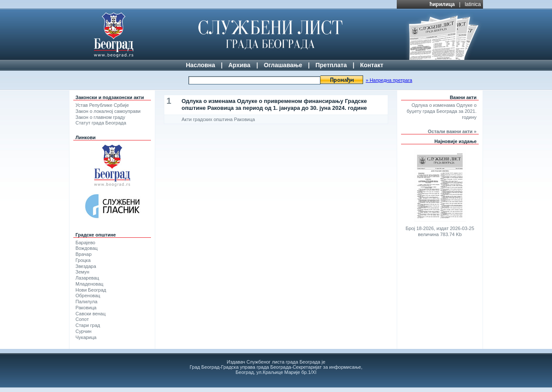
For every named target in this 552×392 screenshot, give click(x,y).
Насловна (201, 65)
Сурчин (83, 331)
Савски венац (91, 314)
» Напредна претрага (389, 80)
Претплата (331, 65)
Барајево (85, 243)
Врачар (83, 254)
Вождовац (86, 248)
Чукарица (86, 337)
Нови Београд (91, 290)
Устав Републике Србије (102, 105)
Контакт (372, 65)
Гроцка (83, 260)
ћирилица (442, 4)
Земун (82, 272)
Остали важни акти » (452, 131)
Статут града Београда (101, 123)
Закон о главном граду (100, 117)
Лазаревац (87, 278)
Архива (239, 65)
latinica (473, 4)
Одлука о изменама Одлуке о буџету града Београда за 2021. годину (442, 111)
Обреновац (88, 296)
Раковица (86, 308)
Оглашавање (283, 65)
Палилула (86, 302)
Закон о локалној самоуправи (108, 111)
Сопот (82, 319)
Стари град (88, 325)
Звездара (86, 266)
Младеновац (89, 284)
